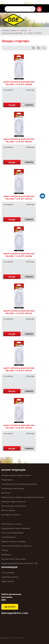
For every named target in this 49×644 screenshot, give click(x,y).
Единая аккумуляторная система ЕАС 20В (19, 563)
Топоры (5, 550)
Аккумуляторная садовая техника (16, 475)
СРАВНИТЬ (29, 105)
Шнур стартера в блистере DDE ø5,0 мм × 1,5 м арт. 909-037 (19, 369)
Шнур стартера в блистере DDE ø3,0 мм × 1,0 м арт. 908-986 (19, 83)
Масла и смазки (8, 510)
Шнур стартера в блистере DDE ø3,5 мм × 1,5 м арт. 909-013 (19, 198)
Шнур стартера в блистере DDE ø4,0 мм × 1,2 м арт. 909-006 (19, 255)
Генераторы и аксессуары (13, 488)
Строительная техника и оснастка (16, 546)
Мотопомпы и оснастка (12, 524)
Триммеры (6, 555)
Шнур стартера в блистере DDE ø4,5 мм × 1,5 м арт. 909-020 (19, 312)
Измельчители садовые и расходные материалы (23, 497)
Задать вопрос (8, 581)
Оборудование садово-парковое (16, 528)
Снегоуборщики (8, 537)
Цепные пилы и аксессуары (13, 559)
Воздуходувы (7, 480)
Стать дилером (8, 573)
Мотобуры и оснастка (11, 515)
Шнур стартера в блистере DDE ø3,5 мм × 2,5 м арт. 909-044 (19, 427)
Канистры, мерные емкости (13, 502)
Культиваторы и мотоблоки (13, 506)
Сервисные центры (10, 577)
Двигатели (6, 493)
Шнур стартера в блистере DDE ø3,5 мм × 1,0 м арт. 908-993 (19, 140)
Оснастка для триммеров (12, 33)
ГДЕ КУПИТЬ (10, 607)
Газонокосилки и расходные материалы (19, 484)
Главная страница (9, 30)
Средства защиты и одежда (13, 541)
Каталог (24, 30)
